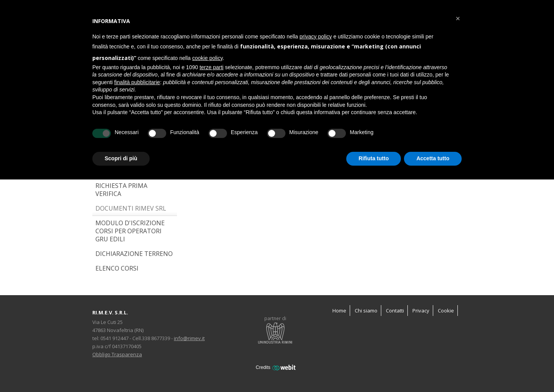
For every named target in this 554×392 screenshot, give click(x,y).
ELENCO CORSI (117, 268)
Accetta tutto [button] (433, 158)
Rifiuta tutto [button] (374, 158)
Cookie (446, 311)
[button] (458, 18)
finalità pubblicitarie (137, 82)
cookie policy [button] (208, 58)
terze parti (212, 67)
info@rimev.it (189, 338)
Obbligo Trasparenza (117, 354)
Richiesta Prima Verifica (121, 190)
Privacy (421, 311)
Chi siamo (366, 311)
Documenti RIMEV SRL (131, 208)
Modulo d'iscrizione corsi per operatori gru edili (130, 231)
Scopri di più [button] (121, 158)
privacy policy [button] (316, 37)
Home (339, 311)
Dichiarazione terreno (134, 254)
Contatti (395, 311)
